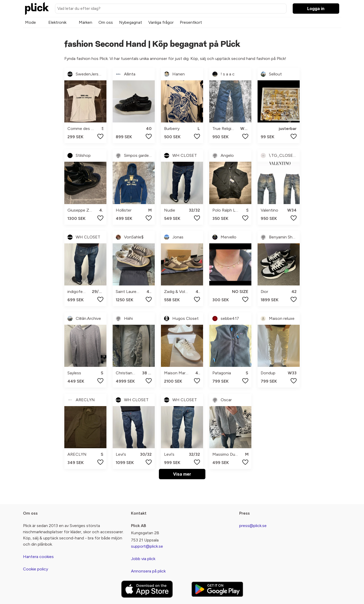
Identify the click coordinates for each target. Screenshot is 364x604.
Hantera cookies (38, 557)
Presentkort (191, 22)
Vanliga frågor (161, 22)
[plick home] (37, 9)
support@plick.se (147, 546)
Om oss (106, 22)
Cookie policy (36, 569)
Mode (30, 22)
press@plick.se (253, 526)
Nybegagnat (131, 22)
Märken (86, 22)
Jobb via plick (143, 559)
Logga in (316, 9)
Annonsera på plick (148, 571)
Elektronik (57, 22)
